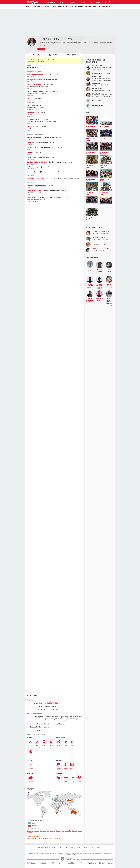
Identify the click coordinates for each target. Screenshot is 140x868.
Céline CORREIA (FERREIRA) (101, 232)
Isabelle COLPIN (97, 88)
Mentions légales (107, 853)
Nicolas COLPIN (97, 93)
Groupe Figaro (63, 855)
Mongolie (57, 839)
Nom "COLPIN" (97, 101)
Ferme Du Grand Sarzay (36, 179)
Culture (72, 2)
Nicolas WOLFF (109, 285)
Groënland (45, 839)
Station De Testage (34, 138)
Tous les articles (68, 853)
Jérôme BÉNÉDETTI (99, 271)
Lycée (29, 99)
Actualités (51, 2)
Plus (99, 2)
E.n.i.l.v (29, 126)
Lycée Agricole (32, 105)
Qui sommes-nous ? (34, 853)
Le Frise (30, 167)
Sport (62, 2)
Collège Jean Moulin (34, 80)
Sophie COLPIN (97, 83)
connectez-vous (73, 60)
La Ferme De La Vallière (36, 198)
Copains (73, 55)
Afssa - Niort (32, 157)
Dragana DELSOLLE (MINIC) (101, 249)
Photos (54, 55)
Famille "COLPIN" (98, 106)
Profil (38, 55)
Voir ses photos (108, 222)
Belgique (43, 831)
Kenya (51, 839)
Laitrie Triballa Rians (34, 191)
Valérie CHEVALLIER (90, 299)
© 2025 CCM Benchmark (74, 855)
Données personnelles (85, 853)
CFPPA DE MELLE (33, 112)
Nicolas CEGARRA (99, 285)
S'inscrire (29, 7)
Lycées (47, 7)
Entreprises (79, 7)
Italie (48, 831)
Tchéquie (30, 833)
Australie (39, 839)
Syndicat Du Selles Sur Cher (37, 162)
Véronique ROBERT (99, 299)
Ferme (30, 172)
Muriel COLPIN (97, 72)
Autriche (37, 831)
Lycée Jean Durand (34, 85)
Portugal (59, 831)
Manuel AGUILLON (90, 285)
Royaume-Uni (66, 831)
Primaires (61, 7)
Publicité (50, 853)
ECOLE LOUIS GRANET (35, 75)
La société (61, 853)
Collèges (53, 7)
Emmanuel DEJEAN (90, 270)
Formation (55, 853)
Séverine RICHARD (99, 237)
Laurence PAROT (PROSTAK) (102, 243)
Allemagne (30, 831)
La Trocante (32, 147)
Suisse (80, 831)
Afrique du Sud (31, 839)
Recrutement (76, 853)
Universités (69, 7)
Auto (90, 2)
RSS (45, 853)
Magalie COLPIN (97, 77)
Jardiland (31, 143)
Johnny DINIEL (91, 126)
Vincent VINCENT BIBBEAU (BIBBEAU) (109, 301)
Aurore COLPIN (97, 66)
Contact (42, 853)
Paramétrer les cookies (97, 853)
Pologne (53, 831)
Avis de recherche (104, 7)
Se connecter (39, 7)
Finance (82, 2)
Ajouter (42, 49)
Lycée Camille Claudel (35, 92)
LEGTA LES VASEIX (34, 119)
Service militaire (90, 7)
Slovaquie (74, 831)
